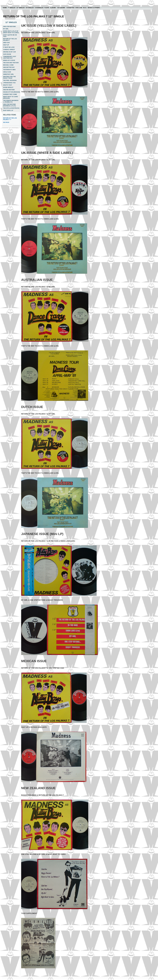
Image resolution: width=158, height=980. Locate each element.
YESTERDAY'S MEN (9, 70)
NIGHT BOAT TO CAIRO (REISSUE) (11, 97)
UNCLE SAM (7, 72)
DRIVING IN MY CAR (9, 52)
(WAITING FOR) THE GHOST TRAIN (9, 77)
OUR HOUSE (7, 54)
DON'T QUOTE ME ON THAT (10, 36)
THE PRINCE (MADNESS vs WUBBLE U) (11, 101)
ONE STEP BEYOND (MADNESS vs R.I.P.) (9, 105)
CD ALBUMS (61, 8)
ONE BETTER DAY (9, 67)
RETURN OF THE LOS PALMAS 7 (10, 40)
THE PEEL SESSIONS (10, 80)
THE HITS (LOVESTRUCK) (11, 108)
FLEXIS (47, 8)
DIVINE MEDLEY (8, 87)
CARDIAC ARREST (9, 50)
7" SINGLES (12, 8)
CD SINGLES (30, 8)
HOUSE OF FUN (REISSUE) (12, 92)
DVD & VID (79, 8)
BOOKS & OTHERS (94, 8)
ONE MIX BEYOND (9, 90)
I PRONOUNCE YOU (9, 83)
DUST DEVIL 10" (8, 110)
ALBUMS (53, 8)
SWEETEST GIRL (8, 74)
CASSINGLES (39, 8)
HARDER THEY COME (10, 94)
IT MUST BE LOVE (9, 47)
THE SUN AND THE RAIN (11, 63)
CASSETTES (70, 8)
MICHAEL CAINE (8, 65)
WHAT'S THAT (8, 85)
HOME (5, 8)
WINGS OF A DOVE (9, 60)
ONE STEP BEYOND (9, 26)
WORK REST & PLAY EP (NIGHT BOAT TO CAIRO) (11, 32)
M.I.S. (85, 8)
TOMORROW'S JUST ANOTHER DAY (10, 57)
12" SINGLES (21, 8)
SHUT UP (6, 45)
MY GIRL (6, 29)
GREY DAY (6, 43)
